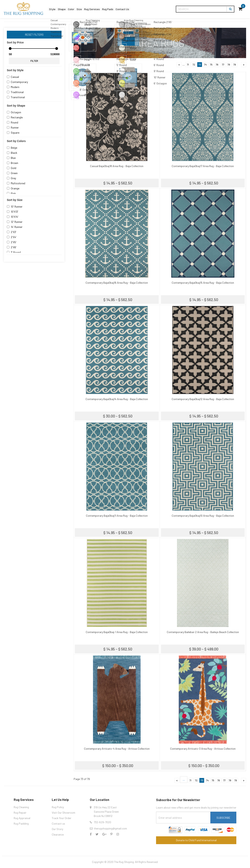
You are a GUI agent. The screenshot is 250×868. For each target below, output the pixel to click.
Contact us (58, 823)
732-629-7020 (102, 822)
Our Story (57, 829)
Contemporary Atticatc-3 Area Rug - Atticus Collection (203, 749)
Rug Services (107, 9)
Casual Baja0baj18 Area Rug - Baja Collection (117, 166)
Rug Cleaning (21, 807)
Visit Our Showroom (63, 813)
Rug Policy (58, 807)
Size (90, 9)
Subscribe (223, 818)
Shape (67, 9)
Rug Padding (21, 823)
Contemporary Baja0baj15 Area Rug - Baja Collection (203, 283)
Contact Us (146, 9)
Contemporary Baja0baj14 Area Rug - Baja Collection (117, 399)
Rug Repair (20, 813)
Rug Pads (127, 9)
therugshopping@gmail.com (110, 828)
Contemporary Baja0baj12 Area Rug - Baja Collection (203, 399)
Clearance (58, 834)
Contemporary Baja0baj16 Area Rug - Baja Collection (117, 283)
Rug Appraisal (22, 818)
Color (79, 9)
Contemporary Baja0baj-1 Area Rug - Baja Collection (117, 632)
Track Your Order (62, 818)
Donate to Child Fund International (196, 840)
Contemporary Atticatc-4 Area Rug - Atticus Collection (117, 749)
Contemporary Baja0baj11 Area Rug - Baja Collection (117, 516)
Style (54, 9)
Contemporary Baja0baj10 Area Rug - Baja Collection (203, 516)
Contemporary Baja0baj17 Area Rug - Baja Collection (203, 166)
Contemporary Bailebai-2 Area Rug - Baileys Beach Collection (203, 632)
